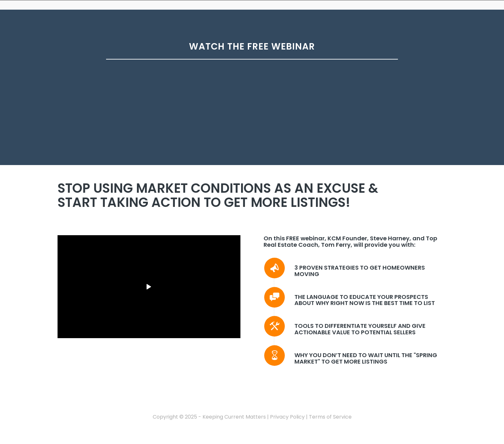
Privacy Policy (287, 417)
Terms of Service (330, 417)
